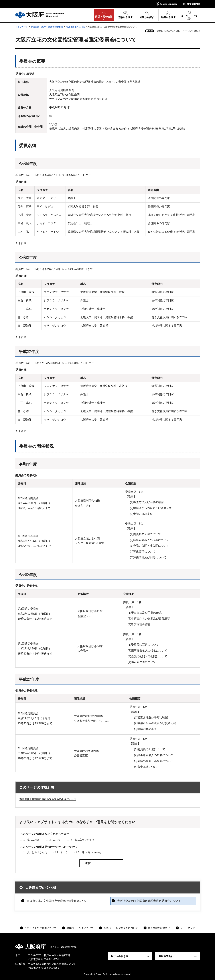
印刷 (151, 31)
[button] (167, 4)
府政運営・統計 (38, 27)
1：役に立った (31, 840)
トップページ (22, 27)
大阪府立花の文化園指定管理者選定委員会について (149, 901)
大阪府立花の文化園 (75, 27)
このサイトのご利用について (41, 928)
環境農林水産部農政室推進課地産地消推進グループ (48, 799)
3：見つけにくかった (90, 852)
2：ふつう (55, 840)
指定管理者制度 (56, 27)
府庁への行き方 (120, 956)
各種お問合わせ (167, 956)
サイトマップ (187, 928)
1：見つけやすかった (35, 852)
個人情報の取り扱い (159, 928)
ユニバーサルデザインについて (121, 928)
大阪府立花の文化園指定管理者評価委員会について (59, 901)
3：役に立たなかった (82, 840)
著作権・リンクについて (80, 928)
